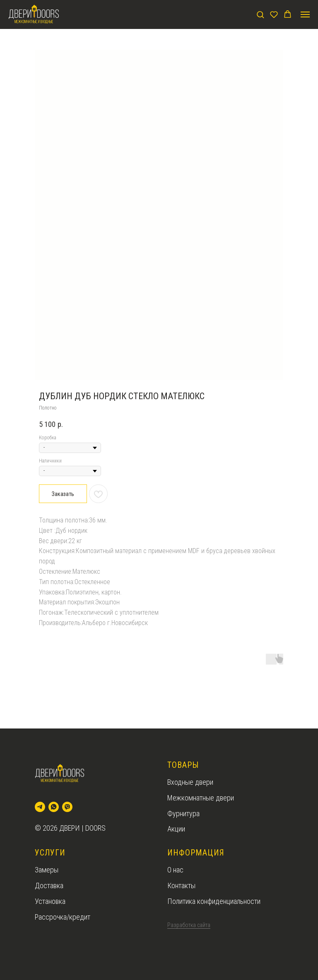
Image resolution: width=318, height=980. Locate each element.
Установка (50, 901)
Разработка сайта (189, 925)
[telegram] (40, 807)
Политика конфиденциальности (214, 901)
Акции (176, 829)
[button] (260, 14)
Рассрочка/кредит (63, 917)
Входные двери (190, 782)
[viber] (67, 807)
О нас (175, 870)
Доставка (49, 885)
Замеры (47, 870)
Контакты (181, 885)
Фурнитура (183, 813)
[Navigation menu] (305, 14)
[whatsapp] (54, 807)
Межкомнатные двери (201, 798)
